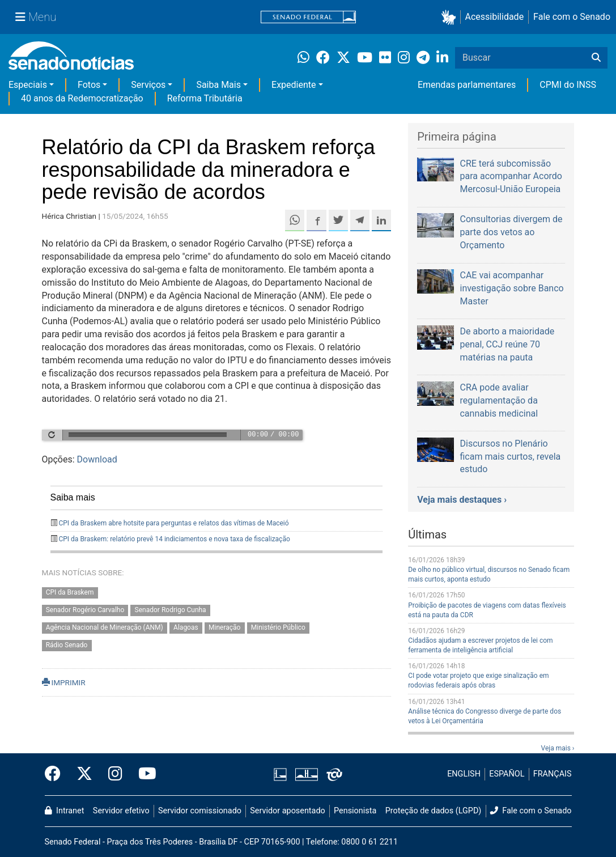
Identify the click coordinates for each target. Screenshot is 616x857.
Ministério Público (278, 627)
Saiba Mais (218, 85)
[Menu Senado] (36, 17)
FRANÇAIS (553, 774)
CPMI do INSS (568, 85)
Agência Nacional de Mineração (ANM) (105, 627)
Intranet (65, 811)
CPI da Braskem (70, 593)
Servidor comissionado (200, 811)
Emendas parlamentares (467, 85)
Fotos (89, 85)
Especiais (28, 85)
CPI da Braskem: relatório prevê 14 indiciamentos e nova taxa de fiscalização (174, 539)
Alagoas (186, 627)
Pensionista (355, 811)
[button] (451, 17)
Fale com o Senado (572, 17)
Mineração (224, 627)
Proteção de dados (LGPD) (434, 811)
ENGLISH (464, 774)
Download (97, 459)
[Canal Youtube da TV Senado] (143, 774)
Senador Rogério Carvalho (85, 610)
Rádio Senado (67, 645)
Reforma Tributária (205, 98)
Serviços (148, 85)
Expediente (294, 85)
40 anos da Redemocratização (82, 98)
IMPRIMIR (64, 682)
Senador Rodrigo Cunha (171, 610)
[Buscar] (596, 58)
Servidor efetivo (121, 811)
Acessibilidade (495, 17)
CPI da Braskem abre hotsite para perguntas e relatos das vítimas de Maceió (173, 523)
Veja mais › (558, 748)
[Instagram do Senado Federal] (115, 774)
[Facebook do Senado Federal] (57, 774)
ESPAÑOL (507, 774)
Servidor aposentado (287, 811)
